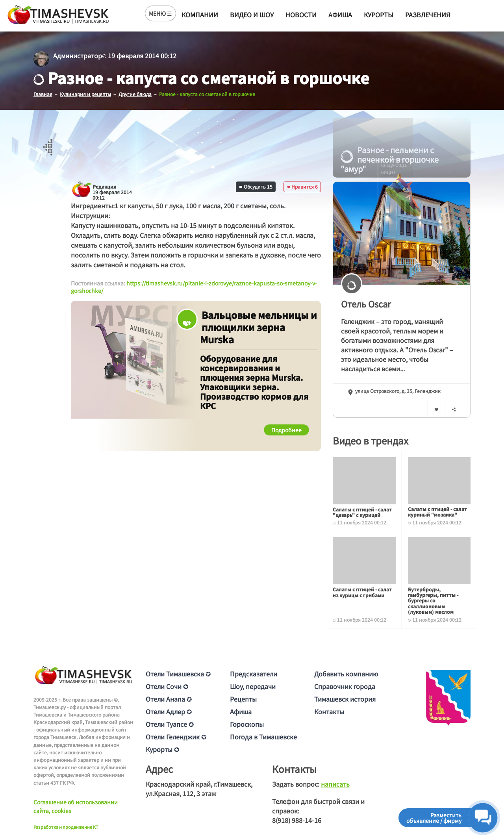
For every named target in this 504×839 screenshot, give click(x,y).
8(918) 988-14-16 (297, 820)
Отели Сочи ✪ (167, 686)
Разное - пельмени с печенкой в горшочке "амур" (390, 159)
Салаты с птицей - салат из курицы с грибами (362, 592)
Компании (200, 15)
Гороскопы (247, 724)
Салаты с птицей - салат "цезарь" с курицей (362, 512)
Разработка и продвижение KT (66, 826)
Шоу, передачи (253, 686)
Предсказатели (254, 673)
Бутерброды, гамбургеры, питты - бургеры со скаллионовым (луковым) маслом (433, 600)
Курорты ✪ (162, 749)
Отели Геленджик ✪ (176, 736)
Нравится (302, 186)
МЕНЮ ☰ (160, 13)
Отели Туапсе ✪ (170, 724)
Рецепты (243, 698)
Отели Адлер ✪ (169, 711)
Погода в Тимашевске (263, 736)
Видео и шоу (252, 15)
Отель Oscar (366, 303)
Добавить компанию (346, 673)
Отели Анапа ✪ (169, 698)
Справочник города (345, 686)
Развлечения (428, 15)
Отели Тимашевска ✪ (178, 673)
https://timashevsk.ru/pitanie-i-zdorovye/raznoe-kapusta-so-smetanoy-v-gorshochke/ (194, 287)
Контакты (329, 711)
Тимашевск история (345, 698)
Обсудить (256, 186)
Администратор (78, 56)
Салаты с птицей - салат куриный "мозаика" (437, 511)
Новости (301, 15)
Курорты (379, 15)
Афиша (340, 15)
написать (335, 783)
